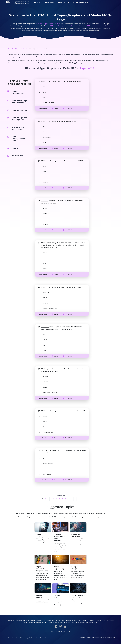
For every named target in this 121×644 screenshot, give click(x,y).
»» (78, 499)
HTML (24, 49)
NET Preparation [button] (64, 2)
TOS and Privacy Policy (42, 638)
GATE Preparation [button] (49, 2)
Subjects (36, 2)
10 (68, 499)
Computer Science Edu (18, 2)
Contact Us (19, 638)
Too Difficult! (68, 108)
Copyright (29, 638)
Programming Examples (81, 2)
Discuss (55, 108)
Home (10, 49)
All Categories (17, 49)
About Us (10, 638)
